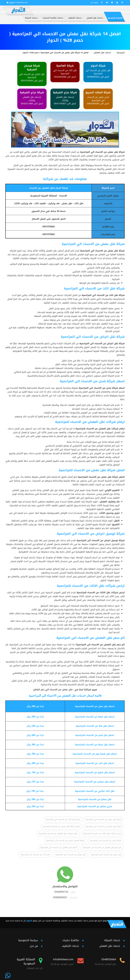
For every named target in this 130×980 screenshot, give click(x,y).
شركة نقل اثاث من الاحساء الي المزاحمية (63, 819)
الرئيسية (121, 53)
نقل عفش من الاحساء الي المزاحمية (106, 855)
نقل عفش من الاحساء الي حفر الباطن (53, 690)
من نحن (34, 946)
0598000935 (60, 897)
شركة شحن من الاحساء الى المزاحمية (106, 840)
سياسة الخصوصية (28, 940)
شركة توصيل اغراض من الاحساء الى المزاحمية (65, 840)
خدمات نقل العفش (102, 53)
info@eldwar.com (22, 3)
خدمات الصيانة (112, 940)
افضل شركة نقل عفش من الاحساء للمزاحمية (61, 826)
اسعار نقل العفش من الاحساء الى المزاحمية (59, 847)
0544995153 (61, 892)
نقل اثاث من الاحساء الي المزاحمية (35, 855)
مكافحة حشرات (71, 940)
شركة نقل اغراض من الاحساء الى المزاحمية (103, 826)
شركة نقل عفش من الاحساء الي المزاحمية (104, 819)
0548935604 (109, 959)
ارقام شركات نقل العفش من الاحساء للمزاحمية (58, 834)
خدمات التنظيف (70, 946)
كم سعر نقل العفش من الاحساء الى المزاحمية (102, 847)
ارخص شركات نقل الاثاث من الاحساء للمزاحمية (102, 834)
